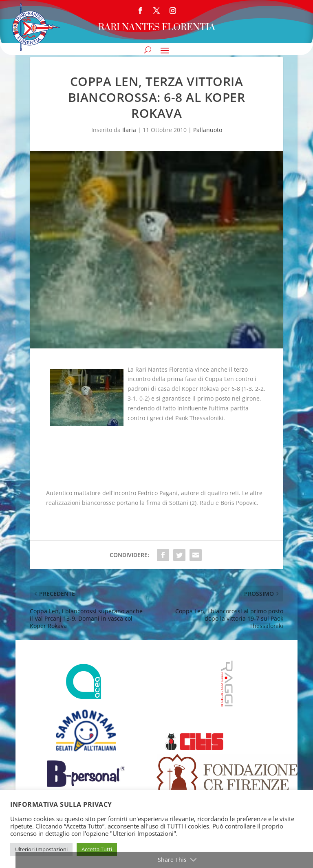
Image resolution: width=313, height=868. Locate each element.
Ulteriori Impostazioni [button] (41, 849)
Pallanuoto (208, 130)
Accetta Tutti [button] (97, 849)
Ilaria (129, 130)
